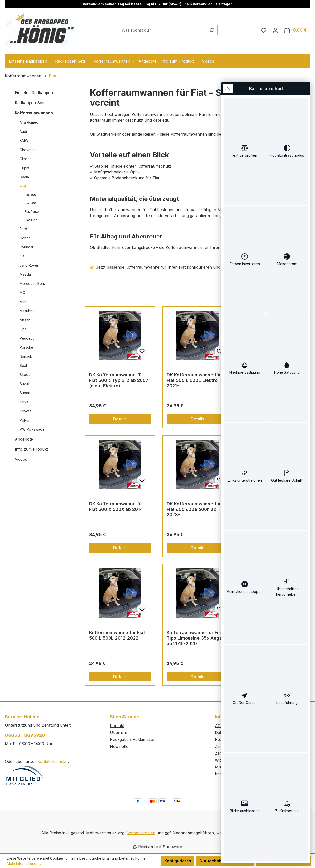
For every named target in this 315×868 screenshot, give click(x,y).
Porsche (26, 347)
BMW (24, 141)
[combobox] (163, 30)
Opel (24, 329)
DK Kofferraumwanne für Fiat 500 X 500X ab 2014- (117, 506)
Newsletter (120, 746)
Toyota (25, 411)
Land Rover (29, 265)
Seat (23, 366)
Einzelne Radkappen (34, 93)
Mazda (25, 274)
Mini (23, 302)
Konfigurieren (178, 861)
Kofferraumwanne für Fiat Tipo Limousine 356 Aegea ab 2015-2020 (196, 638)
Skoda (25, 375)
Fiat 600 (30, 203)
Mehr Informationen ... (24, 863)
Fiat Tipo (31, 220)
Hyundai (26, 247)
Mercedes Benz (33, 283)
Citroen (26, 159)
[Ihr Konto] (275, 30)
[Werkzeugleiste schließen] (228, 88)
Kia (22, 256)
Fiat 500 (30, 195)
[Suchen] (212, 30)
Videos (21, 459)
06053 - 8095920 (25, 735)
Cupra (25, 168)
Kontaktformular (53, 761)
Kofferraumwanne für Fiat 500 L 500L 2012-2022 (117, 635)
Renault (26, 356)
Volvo (24, 420)
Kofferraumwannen (34, 113)
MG (22, 293)
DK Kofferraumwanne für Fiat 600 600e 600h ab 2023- (194, 509)
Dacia (24, 177)
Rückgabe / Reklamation (133, 739)
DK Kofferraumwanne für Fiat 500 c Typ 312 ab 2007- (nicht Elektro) (120, 380)
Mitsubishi (28, 311)
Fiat (23, 186)
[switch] (245, 151)
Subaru (25, 393)
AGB (219, 726)
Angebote (24, 439)
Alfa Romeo (29, 122)
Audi (23, 131)
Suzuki (25, 384)
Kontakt (117, 726)
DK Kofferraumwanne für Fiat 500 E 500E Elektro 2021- (194, 380)
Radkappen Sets (30, 103)
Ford (23, 229)
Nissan (25, 320)
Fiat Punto (32, 212)
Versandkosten (141, 833)
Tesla (24, 402)
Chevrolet (28, 150)
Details (120, 419)
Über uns (119, 732)
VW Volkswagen (33, 429)
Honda (25, 238)
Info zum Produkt (31, 449)
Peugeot (27, 338)
